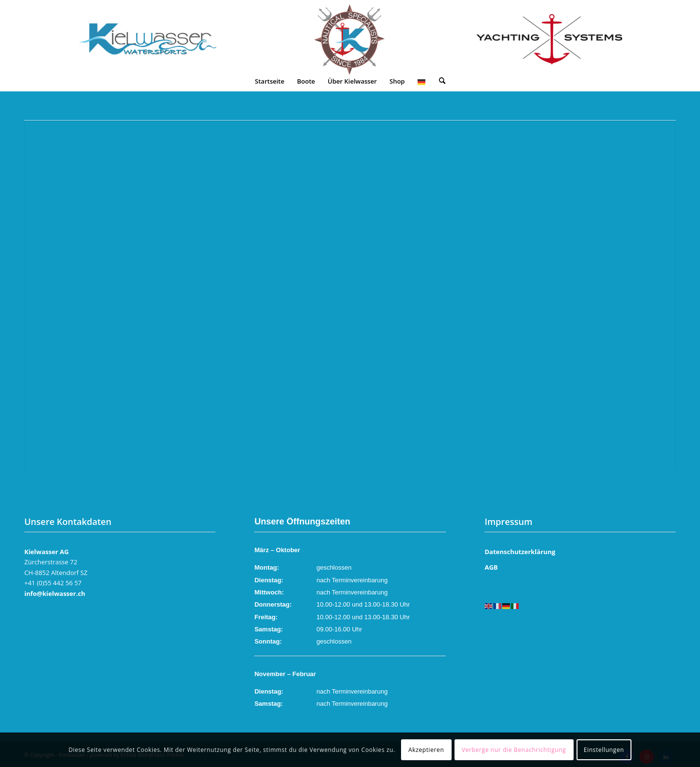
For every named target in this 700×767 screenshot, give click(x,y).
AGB (491, 567)
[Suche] (442, 81)
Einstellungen (604, 750)
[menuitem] (270, 81)
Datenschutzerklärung (520, 552)
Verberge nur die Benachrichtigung (514, 750)
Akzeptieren (426, 750)
